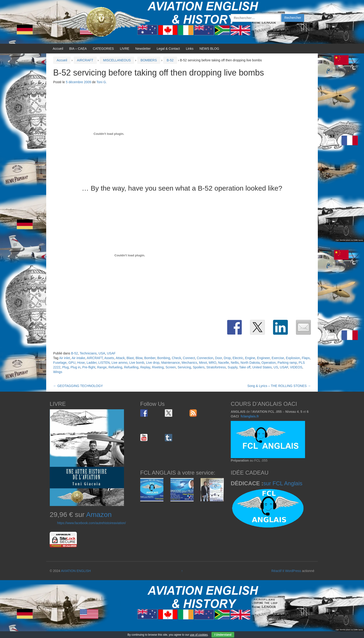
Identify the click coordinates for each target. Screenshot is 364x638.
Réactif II (278, 571)
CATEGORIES (103, 49)
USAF (111, 353)
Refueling (115, 367)
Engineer (263, 358)
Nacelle (224, 363)
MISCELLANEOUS (117, 60)
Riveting (158, 367)
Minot (203, 363)
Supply (233, 367)
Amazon (99, 514)
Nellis (235, 363)
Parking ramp (287, 363)
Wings (58, 372)
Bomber (150, 358)
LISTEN (104, 363)
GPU (72, 363)
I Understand (223, 635)
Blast (130, 358)
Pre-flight (89, 367)
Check (176, 358)
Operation (268, 363)
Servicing (184, 367)
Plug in (76, 367)
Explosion (293, 358)
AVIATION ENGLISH (76, 571)
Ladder (92, 363)
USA (102, 353)
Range (102, 367)
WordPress (293, 571)
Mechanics (189, 363)
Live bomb (137, 363)
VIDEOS (296, 367)
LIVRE (124, 49)
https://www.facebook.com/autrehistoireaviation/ (91, 523)
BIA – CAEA (78, 49)
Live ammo (119, 363)
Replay (145, 367)
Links (190, 49)
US (276, 367)
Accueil (58, 49)
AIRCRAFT (85, 60)
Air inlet (65, 358)
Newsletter (143, 49)
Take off (245, 367)
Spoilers (199, 367)
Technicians (88, 353)
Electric (238, 358)
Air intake (78, 358)
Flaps (306, 358)
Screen (171, 367)
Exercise (278, 358)
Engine (250, 358)
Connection (205, 358)
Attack (120, 358)
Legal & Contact (168, 49)
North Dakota (250, 363)
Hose (81, 363)
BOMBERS (149, 60)
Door (218, 358)
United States (262, 367)
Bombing (164, 358)
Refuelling (131, 367)
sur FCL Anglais (283, 483)
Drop (227, 358)
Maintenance (170, 363)
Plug (65, 367)
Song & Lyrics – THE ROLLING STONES (279, 386)
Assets (109, 358)
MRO (213, 363)
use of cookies (199, 635)
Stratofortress (216, 367)
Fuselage (60, 363)
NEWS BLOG (209, 49)
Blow (139, 358)
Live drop (153, 363)
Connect (189, 358)
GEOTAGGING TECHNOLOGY (78, 386)
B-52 (170, 60)
